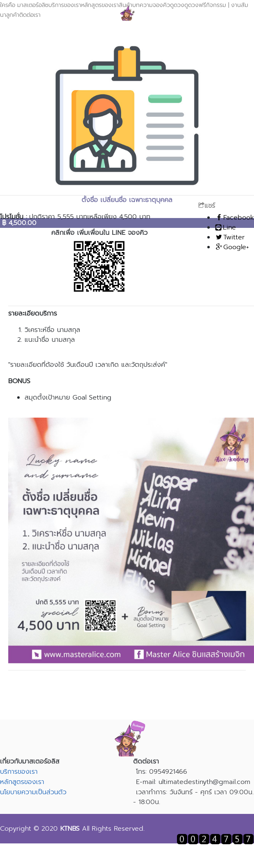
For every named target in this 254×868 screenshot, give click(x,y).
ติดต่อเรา (30, 15)
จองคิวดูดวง (169, 5)
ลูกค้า (13, 15)
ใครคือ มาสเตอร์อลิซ (24, 5)
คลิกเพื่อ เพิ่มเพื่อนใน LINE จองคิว (99, 233)
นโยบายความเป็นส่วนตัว (33, 792)
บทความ (143, 5)
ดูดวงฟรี (195, 5)
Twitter (230, 237)
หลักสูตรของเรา (22, 782)
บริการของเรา (65, 5)
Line (225, 227)
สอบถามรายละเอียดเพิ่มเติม (127, 682)
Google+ (232, 247)
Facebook (234, 218)
